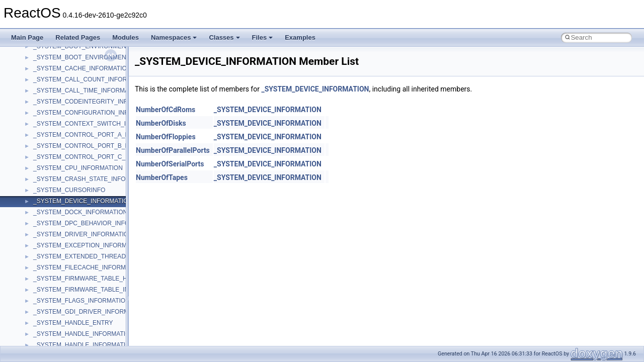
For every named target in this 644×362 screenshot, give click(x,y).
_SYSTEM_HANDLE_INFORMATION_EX (90, 345)
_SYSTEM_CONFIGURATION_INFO (83, 113)
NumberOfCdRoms (166, 110)
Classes (224, 37)
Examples (300, 37)
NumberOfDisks (161, 123)
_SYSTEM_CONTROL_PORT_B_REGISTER (95, 146)
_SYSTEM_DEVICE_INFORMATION (83, 201)
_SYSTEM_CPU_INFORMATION (78, 168)
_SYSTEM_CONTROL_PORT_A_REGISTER (95, 135)
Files (263, 37)
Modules (126, 37)
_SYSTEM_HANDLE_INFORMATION (84, 334)
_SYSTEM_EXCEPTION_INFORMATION (89, 245)
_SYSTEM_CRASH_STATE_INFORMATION (93, 179)
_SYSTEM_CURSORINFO (69, 190)
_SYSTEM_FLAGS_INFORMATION (82, 301)
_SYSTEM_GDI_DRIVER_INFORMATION (90, 312)
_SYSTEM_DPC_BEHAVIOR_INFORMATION (95, 223)
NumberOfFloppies (166, 137)
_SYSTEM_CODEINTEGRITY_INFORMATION (96, 102)
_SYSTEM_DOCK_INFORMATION (80, 212)
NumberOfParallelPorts (173, 150)
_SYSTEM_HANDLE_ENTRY (73, 323)
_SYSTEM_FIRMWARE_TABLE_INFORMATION (99, 290)
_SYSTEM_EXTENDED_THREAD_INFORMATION (102, 256)
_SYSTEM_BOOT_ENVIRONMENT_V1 (87, 57)
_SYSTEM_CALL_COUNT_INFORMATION (92, 79)
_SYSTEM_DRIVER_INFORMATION (83, 234)
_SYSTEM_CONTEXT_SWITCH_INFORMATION (100, 124)
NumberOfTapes (162, 177)
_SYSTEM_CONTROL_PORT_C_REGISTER (95, 157)
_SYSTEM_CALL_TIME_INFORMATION (88, 90)
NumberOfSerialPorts (170, 164)
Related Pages (78, 37)
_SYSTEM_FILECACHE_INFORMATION (89, 267)
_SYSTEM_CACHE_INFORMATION (82, 68)
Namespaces (174, 37)
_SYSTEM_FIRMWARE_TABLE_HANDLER (92, 279)
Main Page (27, 37)
